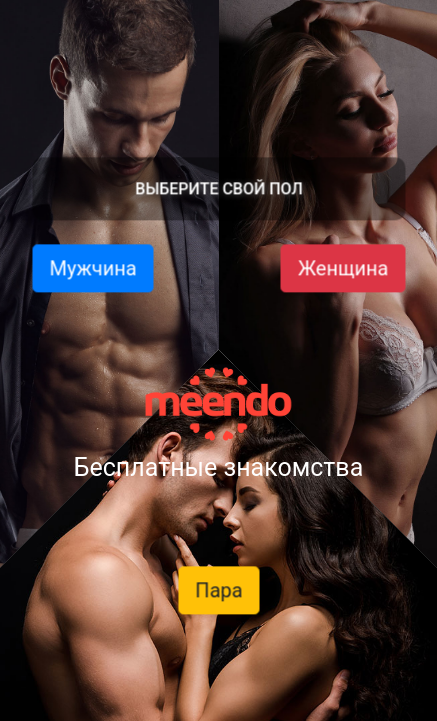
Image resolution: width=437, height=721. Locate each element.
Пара (218, 590)
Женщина (342, 268)
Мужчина (92, 268)
